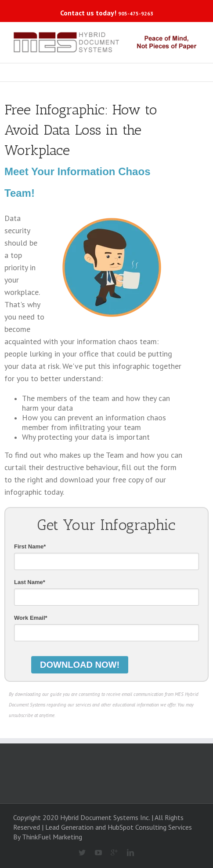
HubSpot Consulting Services (150, 827)
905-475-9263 (136, 13)
